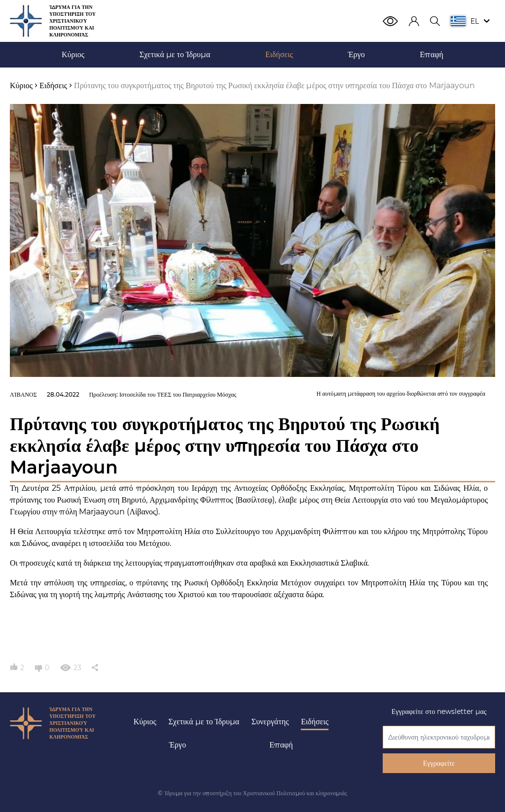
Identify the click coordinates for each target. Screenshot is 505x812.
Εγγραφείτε (439, 763)
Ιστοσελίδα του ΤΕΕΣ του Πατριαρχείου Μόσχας (178, 394)
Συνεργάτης (270, 722)
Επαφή (281, 745)
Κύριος (145, 722)
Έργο (178, 745)
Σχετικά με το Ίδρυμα (204, 722)
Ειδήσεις (315, 722)
